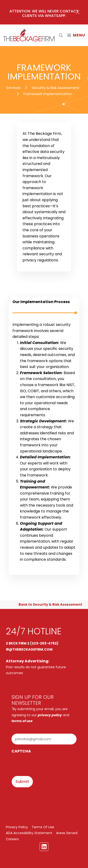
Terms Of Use (43, 827)
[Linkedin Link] (44, 847)
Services (13, 88)
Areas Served (67, 833)
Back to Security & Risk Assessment (50, 604)
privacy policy (50, 715)
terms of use (22, 721)
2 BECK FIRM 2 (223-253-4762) (32, 643)
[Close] (78, 12)
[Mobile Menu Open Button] (76, 35)
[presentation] (47, 765)
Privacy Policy (17, 827)
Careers (12, 839)
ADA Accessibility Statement (29, 833)
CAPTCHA (21, 751)
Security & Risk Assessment (55, 88)
